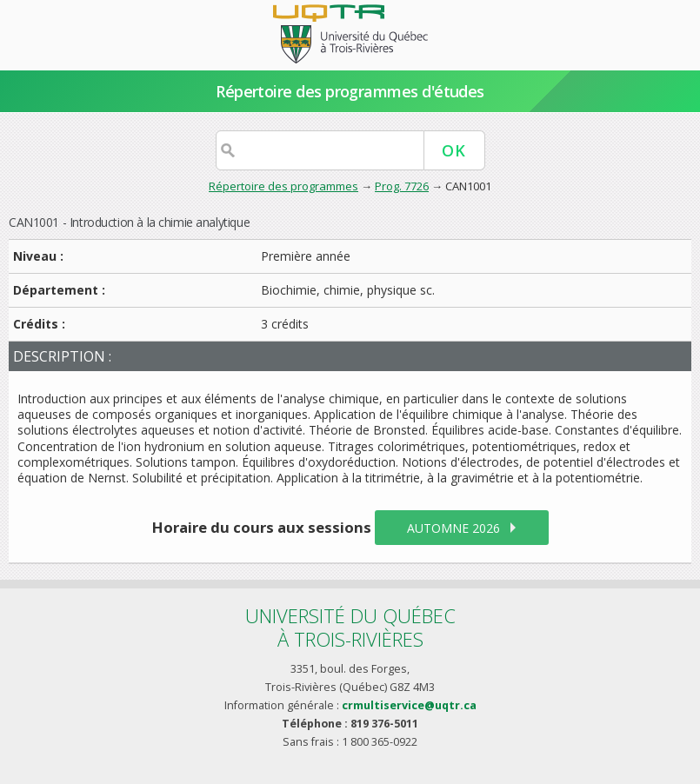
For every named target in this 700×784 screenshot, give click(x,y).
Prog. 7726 (402, 186)
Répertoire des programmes (283, 186)
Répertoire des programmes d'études (350, 91)
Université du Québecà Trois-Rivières (350, 627)
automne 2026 (453, 528)
